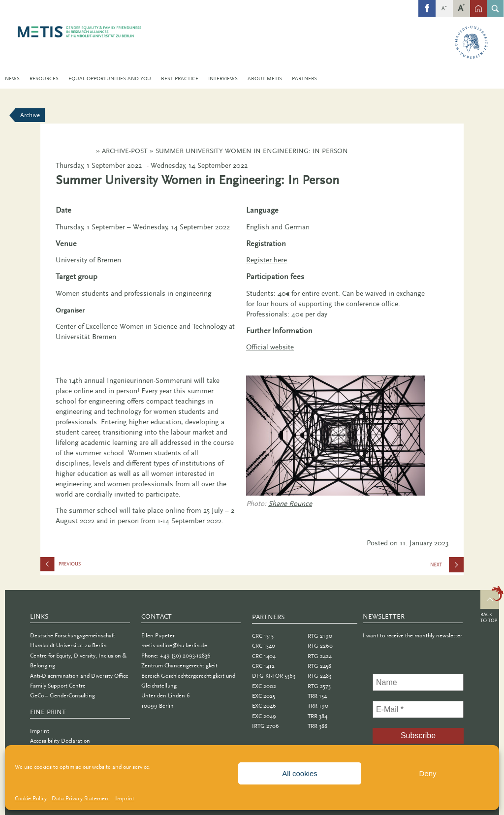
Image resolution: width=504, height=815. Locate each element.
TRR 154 (317, 696)
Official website (270, 347)
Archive (30, 115)
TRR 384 (317, 716)
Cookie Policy (31, 798)
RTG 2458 (319, 666)
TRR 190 (318, 706)
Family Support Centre (58, 686)
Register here (267, 260)
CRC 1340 (264, 646)
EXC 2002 (264, 686)
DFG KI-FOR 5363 (274, 676)
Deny (427, 773)
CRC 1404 (264, 656)
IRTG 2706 (266, 726)
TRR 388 (317, 726)
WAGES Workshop (448, 568)
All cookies (300, 773)
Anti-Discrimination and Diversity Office (79, 676)
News (12, 78)
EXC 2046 (264, 706)
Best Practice (180, 78)
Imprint (125, 798)
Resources (44, 78)
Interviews (223, 78)
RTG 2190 (320, 636)
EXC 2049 (264, 716)
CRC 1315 (263, 636)
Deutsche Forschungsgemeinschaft (73, 635)
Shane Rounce (290, 503)
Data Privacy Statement (81, 798)
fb (427, 4)
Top (492, 606)
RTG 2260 (320, 646)
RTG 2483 (319, 676)
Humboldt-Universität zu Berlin (68, 645)
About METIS (265, 78)
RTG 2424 (320, 656)
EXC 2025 (264, 696)
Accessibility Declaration (60, 741)
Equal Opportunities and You (110, 78)
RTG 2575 (319, 686)
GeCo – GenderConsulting (63, 695)
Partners (304, 78)
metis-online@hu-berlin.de (174, 645)
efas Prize (90, 566)
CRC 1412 (263, 666)
